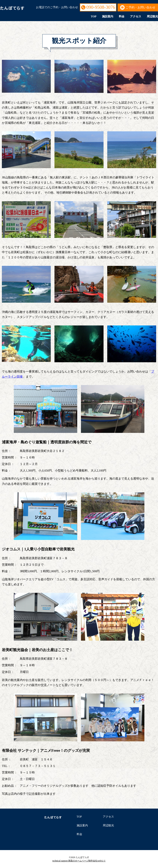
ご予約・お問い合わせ (140, 7)
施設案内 (108, 16)
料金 (122, 16)
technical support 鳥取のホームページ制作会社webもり (79, 861)
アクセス (136, 16)
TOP (94, 16)
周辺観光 (152, 16)
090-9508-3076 (101, 7)
